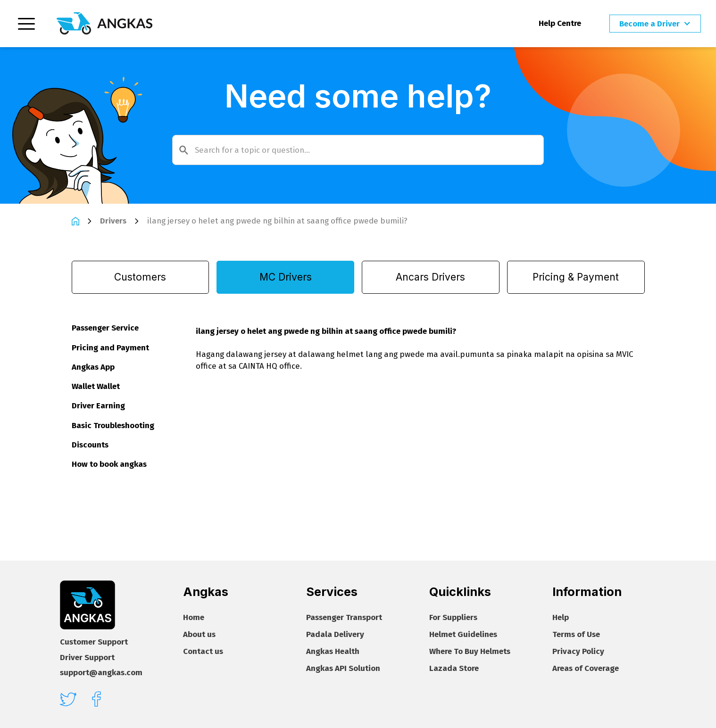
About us (199, 634)
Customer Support (94, 642)
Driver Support (87, 657)
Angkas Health (333, 651)
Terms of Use (576, 634)
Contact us (203, 651)
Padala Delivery (335, 634)
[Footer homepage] (87, 605)
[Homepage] (104, 24)
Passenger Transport (344, 617)
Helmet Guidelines (463, 634)
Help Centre (560, 23)
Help (561, 617)
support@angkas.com (101, 672)
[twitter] (68, 699)
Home (194, 617)
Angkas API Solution (343, 668)
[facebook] (96, 699)
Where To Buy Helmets (470, 651)
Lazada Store (454, 668)
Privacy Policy (578, 651)
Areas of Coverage (586, 668)
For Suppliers (453, 617)
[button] (655, 24)
